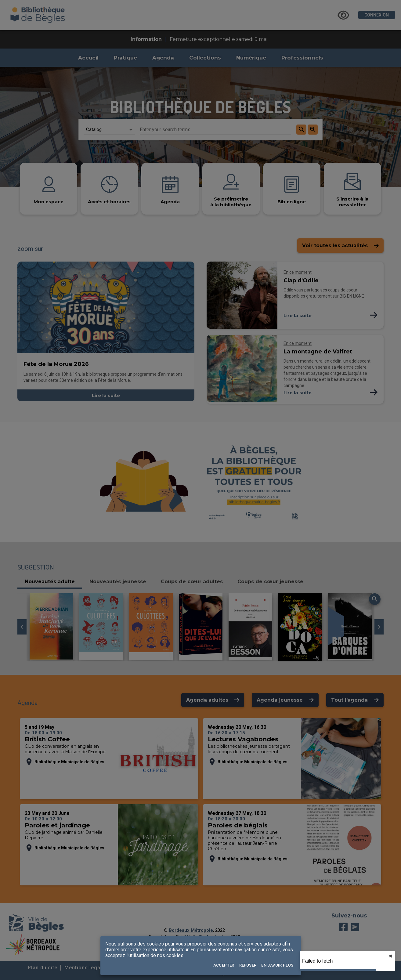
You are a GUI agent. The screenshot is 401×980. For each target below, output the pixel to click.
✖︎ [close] (391, 956)
